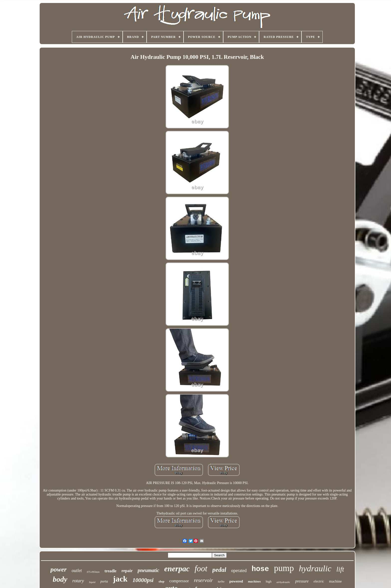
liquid (92, 582)
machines (254, 581)
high (269, 581)
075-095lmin (93, 572)
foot (201, 569)
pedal (219, 570)
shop (161, 582)
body (60, 579)
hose (260, 569)
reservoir (203, 580)
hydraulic (315, 568)
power (58, 569)
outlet (77, 571)
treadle (110, 571)
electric (319, 581)
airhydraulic (283, 582)
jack (120, 579)
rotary (78, 581)
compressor (179, 581)
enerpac (177, 569)
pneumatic (148, 570)
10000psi (143, 580)
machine (336, 581)
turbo (221, 582)
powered (236, 581)
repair (127, 571)
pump (284, 568)
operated (239, 571)
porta (104, 581)
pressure (302, 581)
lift (340, 569)
